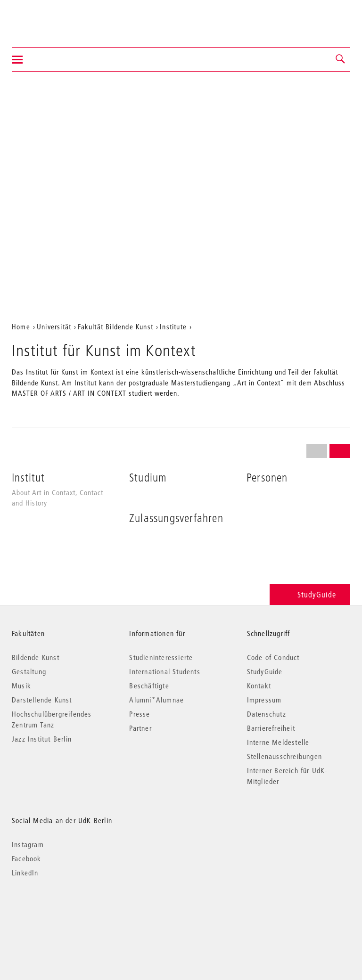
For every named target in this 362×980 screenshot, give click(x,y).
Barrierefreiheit (271, 728)
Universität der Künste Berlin (49, 17)
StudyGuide (310, 594)
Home (21, 327)
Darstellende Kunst (42, 700)
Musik (21, 686)
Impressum (264, 700)
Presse (140, 714)
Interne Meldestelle (278, 742)
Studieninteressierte (161, 657)
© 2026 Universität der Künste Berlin (61, 912)
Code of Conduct (273, 657)
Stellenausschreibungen (284, 756)
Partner (140, 728)
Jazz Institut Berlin (42, 739)
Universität (54, 327)
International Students (165, 671)
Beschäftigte (149, 686)
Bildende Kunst (36, 657)
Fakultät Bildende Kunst (115, 327)
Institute (173, 327)
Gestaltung (29, 671)
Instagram (28, 844)
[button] (341, 59)
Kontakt (259, 686)
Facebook (27, 858)
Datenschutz (267, 714)
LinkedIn (25, 873)
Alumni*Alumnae (156, 700)
